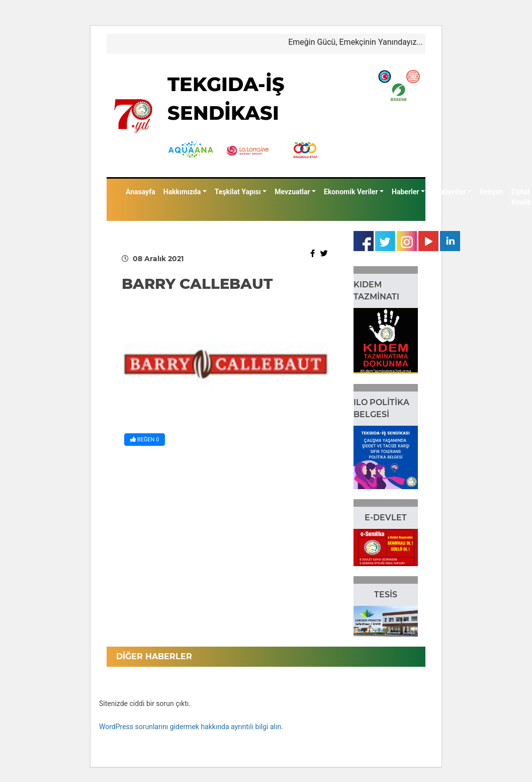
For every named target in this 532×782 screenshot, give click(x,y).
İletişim (492, 192)
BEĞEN (145, 440)
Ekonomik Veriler (351, 192)
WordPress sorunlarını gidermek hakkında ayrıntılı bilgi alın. (191, 727)
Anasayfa (141, 192)
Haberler (405, 192)
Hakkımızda (182, 192)
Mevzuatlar (292, 192)
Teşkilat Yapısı (238, 192)
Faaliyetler (450, 192)
